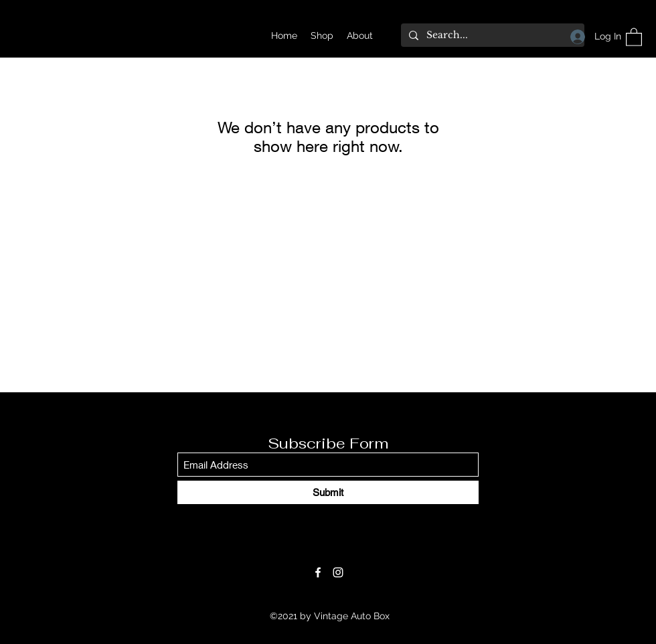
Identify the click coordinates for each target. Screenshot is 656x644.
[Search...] (491, 35)
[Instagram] (338, 572)
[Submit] (328, 492)
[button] (634, 36)
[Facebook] (318, 572)
